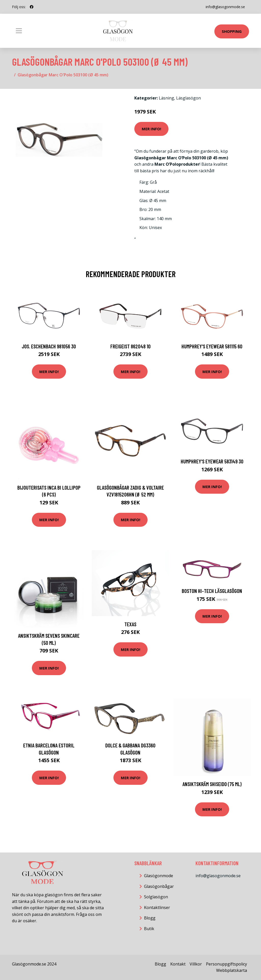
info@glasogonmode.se (225, 7)
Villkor (196, 964)
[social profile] (32, 7)
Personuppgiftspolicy (226, 964)
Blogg (150, 918)
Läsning (166, 98)
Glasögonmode (159, 876)
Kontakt (178, 964)
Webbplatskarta (232, 970)
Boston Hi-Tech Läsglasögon (212, 591)
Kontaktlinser (157, 907)
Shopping (232, 31)
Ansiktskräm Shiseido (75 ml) (212, 784)
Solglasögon (156, 897)
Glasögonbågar (159, 886)
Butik (149, 929)
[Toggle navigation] (19, 31)
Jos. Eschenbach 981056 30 (49, 346)
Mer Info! (151, 129)
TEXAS (130, 624)
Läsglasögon (188, 98)
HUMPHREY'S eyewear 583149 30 (212, 461)
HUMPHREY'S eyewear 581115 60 (212, 346)
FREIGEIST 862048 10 (130, 346)
